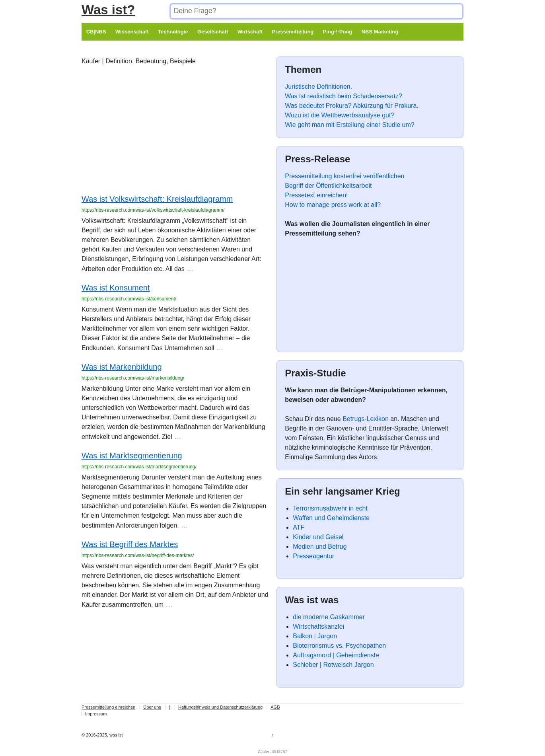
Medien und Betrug (320, 547)
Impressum (96, 714)
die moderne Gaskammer (329, 617)
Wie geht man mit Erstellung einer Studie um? (349, 125)
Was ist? (108, 10)
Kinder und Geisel (318, 537)
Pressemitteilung (293, 32)
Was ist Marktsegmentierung (132, 456)
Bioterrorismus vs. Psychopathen (339, 646)
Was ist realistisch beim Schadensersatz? (344, 96)
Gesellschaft (213, 32)
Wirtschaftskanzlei (318, 626)
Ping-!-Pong (338, 32)
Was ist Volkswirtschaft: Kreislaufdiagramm (157, 199)
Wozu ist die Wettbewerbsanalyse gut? (340, 115)
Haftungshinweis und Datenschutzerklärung (220, 707)
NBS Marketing (380, 32)
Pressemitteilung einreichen (108, 707)
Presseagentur (313, 556)
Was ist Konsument (116, 288)
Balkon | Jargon (315, 636)
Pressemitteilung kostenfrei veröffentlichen (345, 176)
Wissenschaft (132, 32)
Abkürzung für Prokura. (386, 106)
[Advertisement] (175, 131)
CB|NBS (96, 32)
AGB (275, 707)
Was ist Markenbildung (122, 367)
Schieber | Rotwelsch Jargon (333, 665)
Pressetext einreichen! (316, 195)
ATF (299, 527)
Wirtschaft (250, 32)
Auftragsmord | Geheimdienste (336, 655)
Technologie (173, 32)
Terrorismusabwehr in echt (330, 508)
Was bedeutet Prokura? (318, 106)
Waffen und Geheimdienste (331, 518)
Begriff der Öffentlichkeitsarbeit (328, 186)
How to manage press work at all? (333, 205)
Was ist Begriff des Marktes (130, 544)
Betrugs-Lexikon (366, 419)
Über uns (152, 707)
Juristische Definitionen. (318, 87)
